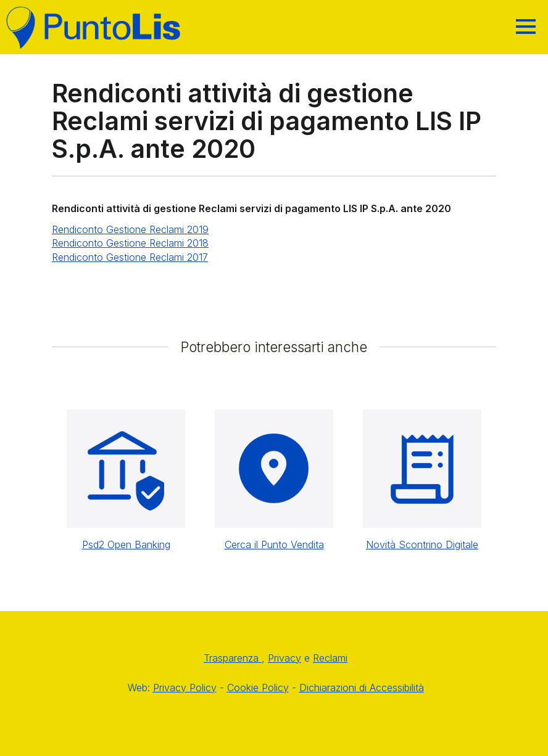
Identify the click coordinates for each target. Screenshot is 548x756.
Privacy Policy (185, 688)
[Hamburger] (526, 27)
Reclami (330, 658)
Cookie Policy (258, 688)
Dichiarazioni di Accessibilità (362, 688)
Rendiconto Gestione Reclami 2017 (130, 257)
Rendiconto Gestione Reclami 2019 (130, 229)
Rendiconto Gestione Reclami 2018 (130, 243)
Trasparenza (233, 658)
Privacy (284, 658)
